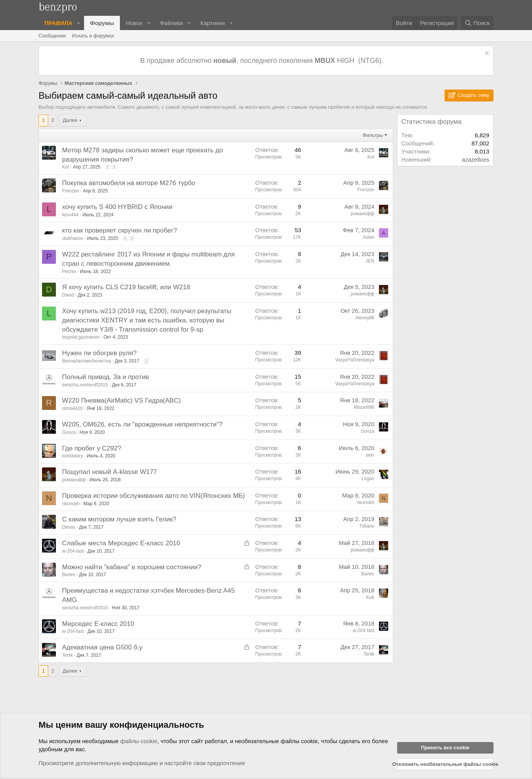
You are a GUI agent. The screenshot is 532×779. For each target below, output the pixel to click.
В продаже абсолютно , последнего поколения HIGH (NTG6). (263, 61)
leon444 (70, 215)
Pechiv (69, 271)
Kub (370, 597)
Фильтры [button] (373, 135)
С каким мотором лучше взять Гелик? (119, 519)
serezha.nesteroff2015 (85, 385)
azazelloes (476, 159)
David (68, 295)
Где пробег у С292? (92, 448)
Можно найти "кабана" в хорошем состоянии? (132, 567)
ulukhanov (73, 238)
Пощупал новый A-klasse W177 (109, 472)
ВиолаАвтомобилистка (87, 361)
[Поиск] (477, 23)
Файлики (172, 23)
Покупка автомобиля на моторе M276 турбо (129, 183)
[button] (79, 23)
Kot (66, 167)
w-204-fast (73, 551)
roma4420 (72, 408)
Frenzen (71, 191)
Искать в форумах (93, 36)
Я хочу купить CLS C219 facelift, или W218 (126, 287)
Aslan (369, 237)
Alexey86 (365, 318)
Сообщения (52, 36)
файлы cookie (139, 741)
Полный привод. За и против (105, 377)
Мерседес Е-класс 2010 (98, 624)
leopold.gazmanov (81, 337)
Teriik (67, 655)
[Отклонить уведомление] (486, 54)
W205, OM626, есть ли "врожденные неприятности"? (142, 424)
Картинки (213, 23)
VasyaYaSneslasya (355, 360)
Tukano (367, 526)
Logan (368, 479)
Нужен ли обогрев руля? (99, 353)
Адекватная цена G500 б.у (102, 647)
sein (370, 455)
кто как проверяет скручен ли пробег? (120, 230)
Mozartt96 (364, 407)
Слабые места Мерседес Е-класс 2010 (121, 543)
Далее (70, 120)
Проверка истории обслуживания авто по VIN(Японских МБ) (153, 496)
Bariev (69, 575)
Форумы (102, 23)
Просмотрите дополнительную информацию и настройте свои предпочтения (142, 763)
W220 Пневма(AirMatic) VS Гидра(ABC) (121, 400)
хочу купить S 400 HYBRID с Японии (117, 207)
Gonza (69, 432)
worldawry (72, 456)
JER (370, 261)
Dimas (69, 527)
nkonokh (71, 504)
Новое (134, 23)
